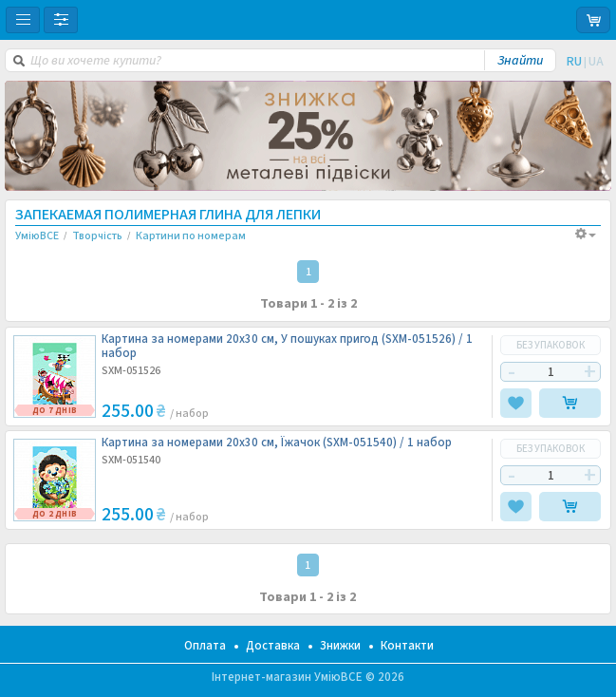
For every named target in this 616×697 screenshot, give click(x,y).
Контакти (407, 646)
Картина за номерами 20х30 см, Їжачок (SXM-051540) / (277, 443)
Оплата (205, 646)
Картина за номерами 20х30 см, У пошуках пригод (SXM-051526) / (287, 347)
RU (574, 62)
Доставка (273, 646)
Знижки (340, 646)
